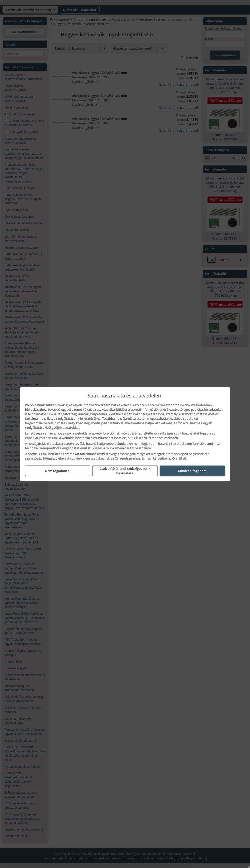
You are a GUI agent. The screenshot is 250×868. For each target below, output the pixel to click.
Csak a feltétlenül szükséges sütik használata (125, 471)
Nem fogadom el (58, 471)
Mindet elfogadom (192, 471)
